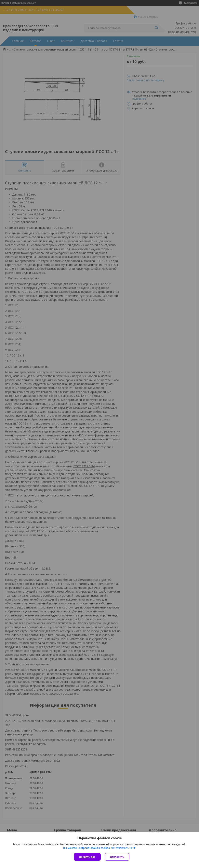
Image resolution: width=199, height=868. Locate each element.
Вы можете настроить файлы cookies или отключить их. (98, 848)
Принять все (87, 857)
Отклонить (117, 857)
